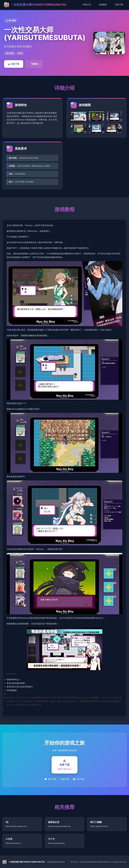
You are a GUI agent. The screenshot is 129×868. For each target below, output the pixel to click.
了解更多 (34, 64)
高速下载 (119, 5)
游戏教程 (103, 5)
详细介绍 (87, 5)
